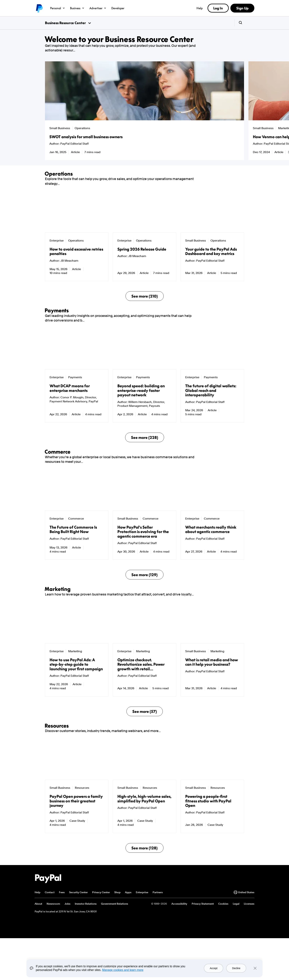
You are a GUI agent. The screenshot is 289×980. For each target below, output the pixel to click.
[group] (94, 111)
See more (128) (144, 953)
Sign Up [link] (242, 8)
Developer (118, 8)
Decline (236, 968)
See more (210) (145, 317)
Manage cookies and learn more (123, 970)
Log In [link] (218, 8)
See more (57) (145, 796)
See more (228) (145, 480)
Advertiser (98, 8)
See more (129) (144, 638)
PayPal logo (39, 8)
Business (77, 8)
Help (200, 8)
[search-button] (240, 23)
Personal (58, 8)
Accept (214, 968)
